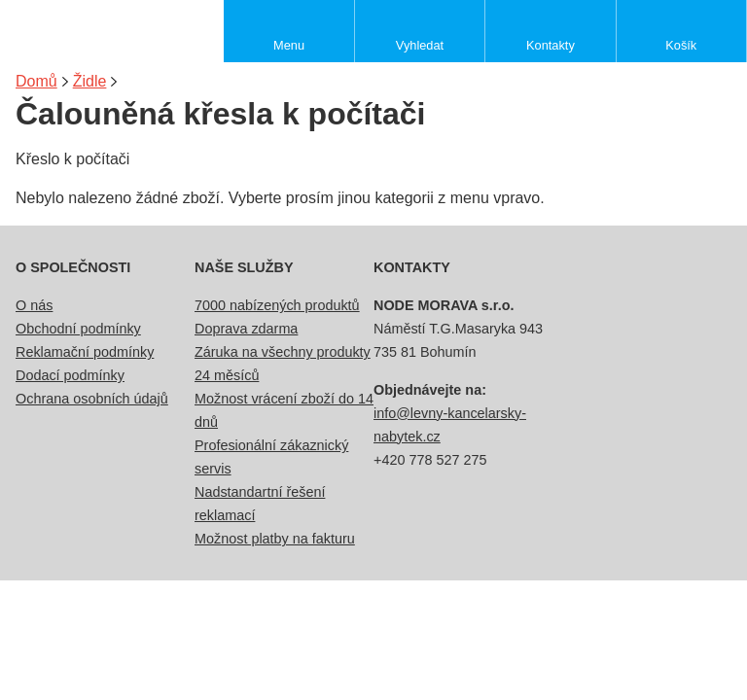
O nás (34, 305)
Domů (36, 81)
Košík (681, 45)
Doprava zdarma (246, 329)
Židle (90, 81)
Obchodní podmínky (78, 329)
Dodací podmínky (70, 375)
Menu (289, 45)
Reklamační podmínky (85, 352)
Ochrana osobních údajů (92, 399)
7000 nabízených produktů (277, 305)
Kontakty (551, 45)
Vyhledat (420, 45)
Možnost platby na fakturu (275, 539)
